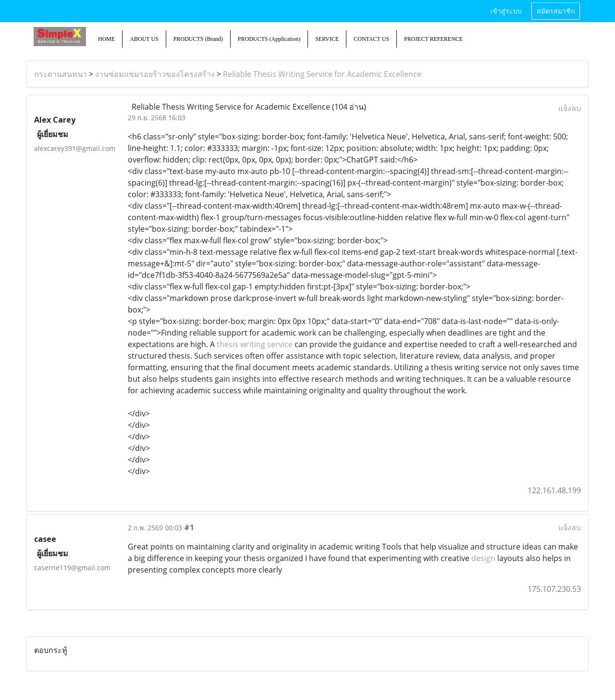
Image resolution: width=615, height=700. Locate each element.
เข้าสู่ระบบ (506, 11)
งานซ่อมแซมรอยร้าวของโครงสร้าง (155, 74)
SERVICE (327, 39)
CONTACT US (371, 39)
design (483, 558)
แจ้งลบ (570, 108)
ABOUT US (144, 39)
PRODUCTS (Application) (269, 39)
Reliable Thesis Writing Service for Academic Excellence (322, 74)
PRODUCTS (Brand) (198, 39)
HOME (106, 39)
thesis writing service (255, 344)
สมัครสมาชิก (556, 11)
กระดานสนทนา (61, 74)
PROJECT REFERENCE (433, 39)
